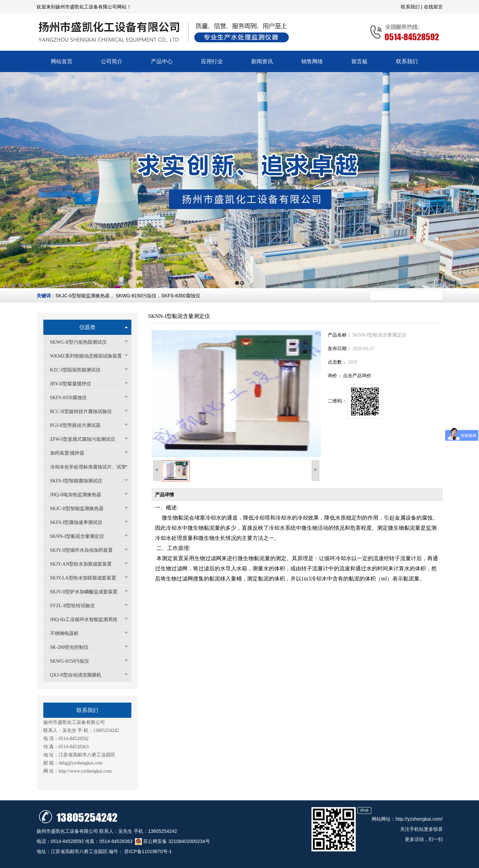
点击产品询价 (357, 376)
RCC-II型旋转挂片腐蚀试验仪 (84, 412)
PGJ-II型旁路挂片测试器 (79, 425)
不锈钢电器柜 (68, 633)
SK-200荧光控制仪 (73, 647)
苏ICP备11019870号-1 (147, 851)
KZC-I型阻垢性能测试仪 (79, 370)
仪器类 (87, 327)
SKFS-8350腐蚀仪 (180, 296)
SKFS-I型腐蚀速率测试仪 (80, 522)
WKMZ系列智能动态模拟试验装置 (89, 356)
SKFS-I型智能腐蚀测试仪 (80, 481)
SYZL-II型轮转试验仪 (76, 606)
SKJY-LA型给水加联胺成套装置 (86, 578)
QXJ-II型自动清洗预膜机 (79, 675)
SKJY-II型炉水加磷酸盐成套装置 (87, 592)
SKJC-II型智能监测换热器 (83, 296)
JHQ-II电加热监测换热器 (79, 495)
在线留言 (433, 7)
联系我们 (411, 7)
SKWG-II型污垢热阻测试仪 (82, 342)
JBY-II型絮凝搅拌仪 (74, 384)
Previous (5, 180)
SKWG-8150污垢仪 (136, 296)
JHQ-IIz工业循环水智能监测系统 (87, 620)
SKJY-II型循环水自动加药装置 (85, 550)
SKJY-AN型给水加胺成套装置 (84, 564)
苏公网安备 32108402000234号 (172, 841)
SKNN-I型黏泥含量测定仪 (80, 536)
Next (472, 180)
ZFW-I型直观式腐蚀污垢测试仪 (86, 439)
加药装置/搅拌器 (71, 453)
